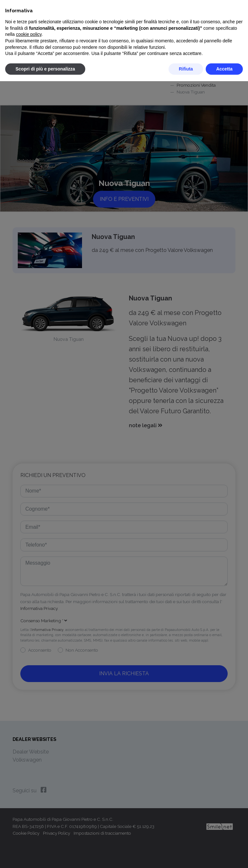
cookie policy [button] (29, 34)
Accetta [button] (224, 69)
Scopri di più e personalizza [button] (45, 69)
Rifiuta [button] (186, 69)
